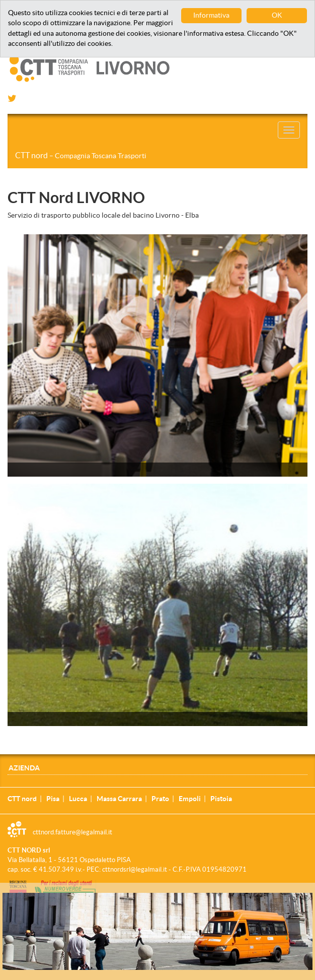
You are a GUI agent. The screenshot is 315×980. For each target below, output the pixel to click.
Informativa (211, 15)
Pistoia (221, 799)
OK (277, 15)
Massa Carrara (119, 799)
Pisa (53, 799)
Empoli (190, 799)
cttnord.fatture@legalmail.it (72, 832)
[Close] (309, 898)
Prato (160, 799)
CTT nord (81, 155)
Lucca (78, 799)
